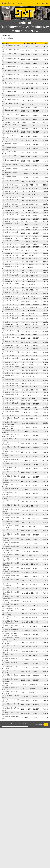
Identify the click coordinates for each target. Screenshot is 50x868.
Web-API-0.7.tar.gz (10, 204)
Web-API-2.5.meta (10, 384)
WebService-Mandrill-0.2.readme (11, 523)
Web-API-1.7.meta (10, 281)
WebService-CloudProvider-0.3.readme (11, 431)
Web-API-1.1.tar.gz (10, 236)
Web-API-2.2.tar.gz (10, 362)
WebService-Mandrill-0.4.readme (11, 547)
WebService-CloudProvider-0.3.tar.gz (11, 435)
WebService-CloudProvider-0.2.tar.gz (11, 423)
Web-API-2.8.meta (10, 409)
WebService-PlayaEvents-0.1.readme (11, 622)
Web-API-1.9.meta (10, 299)
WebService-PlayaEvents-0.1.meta (11, 618)
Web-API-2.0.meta (10, 307)
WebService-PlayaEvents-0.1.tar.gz (11, 626)
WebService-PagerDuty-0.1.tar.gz (11, 614)
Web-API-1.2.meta (10, 238)
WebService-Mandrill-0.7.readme (11, 585)
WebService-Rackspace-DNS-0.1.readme (11, 634)
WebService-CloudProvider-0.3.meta (11, 427)
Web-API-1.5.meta (10, 264)
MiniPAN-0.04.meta (10, 122)
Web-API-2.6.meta (10, 392)
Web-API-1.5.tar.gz (10, 271)
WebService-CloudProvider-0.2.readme (11, 419)
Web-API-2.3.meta (10, 364)
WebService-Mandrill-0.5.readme (11, 560)
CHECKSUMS (8, 108)
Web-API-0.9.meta (10, 213)
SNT (46, 725)
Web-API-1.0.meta (10, 221)
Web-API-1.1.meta (10, 230)
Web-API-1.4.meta (10, 256)
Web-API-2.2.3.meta (11, 345)
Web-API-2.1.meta (10, 316)
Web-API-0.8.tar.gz (10, 210)
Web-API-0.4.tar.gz (10, 185)
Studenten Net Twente (12, 3)
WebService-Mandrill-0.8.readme (11, 597)
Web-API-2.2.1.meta (11, 324)
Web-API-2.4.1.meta (11, 373)
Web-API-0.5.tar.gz (10, 191)
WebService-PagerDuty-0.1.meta (11, 605)
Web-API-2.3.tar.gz (10, 371)
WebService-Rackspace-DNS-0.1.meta (11, 630)
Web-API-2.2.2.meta (11, 335)
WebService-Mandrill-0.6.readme (11, 572)
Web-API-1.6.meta (10, 273)
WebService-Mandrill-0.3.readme (11, 535)
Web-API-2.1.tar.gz (10, 322)
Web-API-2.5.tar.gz (10, 390)
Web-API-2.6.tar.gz (10, 399)
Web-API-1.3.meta (10, 247)
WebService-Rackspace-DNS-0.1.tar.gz (11, 639)
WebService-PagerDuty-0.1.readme (11, 610)
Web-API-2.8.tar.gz (10, 416)
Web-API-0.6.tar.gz (10, 198)
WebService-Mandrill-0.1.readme (11, 514)
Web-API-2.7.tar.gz (10, 407)
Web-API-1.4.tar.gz (10, 262)
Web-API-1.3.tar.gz (10, 253)
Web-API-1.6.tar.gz (10, 279)
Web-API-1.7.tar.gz (10, 288)
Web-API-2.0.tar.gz (10, 314)
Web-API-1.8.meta (10, 290)
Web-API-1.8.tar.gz (10, 296)
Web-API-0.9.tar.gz (10, 219)
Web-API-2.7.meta (10, 401)
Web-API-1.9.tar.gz (10, 305)
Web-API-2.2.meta (10, 356)
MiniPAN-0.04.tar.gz (11, 129)
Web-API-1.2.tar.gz (10, 245)
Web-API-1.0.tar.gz (10, 228)
